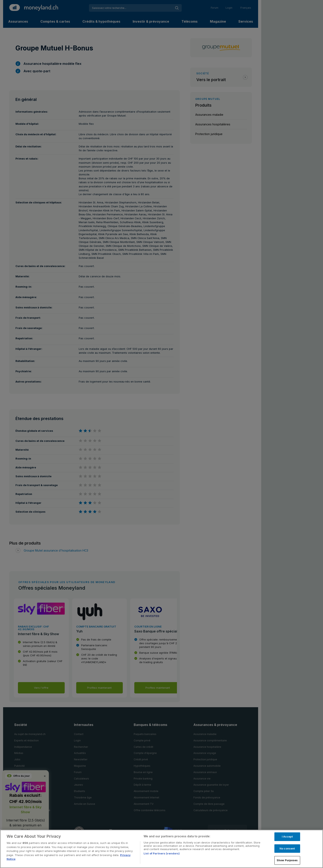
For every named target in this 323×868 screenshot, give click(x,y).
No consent (287, 848)
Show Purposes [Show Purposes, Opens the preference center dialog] (287, 860)
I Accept (287, 836)
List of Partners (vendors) (162, 853)
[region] (161, 849)
